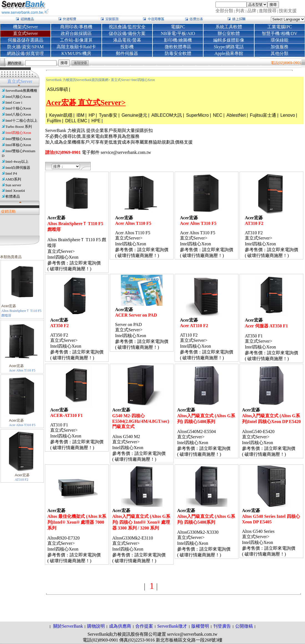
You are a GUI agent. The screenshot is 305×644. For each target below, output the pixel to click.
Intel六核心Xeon (18, 97)
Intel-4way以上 (17, 161)
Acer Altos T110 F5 (22, 370)
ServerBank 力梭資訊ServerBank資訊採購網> (78, 80)
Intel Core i (14, 102)
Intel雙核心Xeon (18, 139)
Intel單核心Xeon (18, 145)
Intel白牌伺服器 (18, 168)
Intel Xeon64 (15, 191)
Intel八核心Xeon (18, 114)
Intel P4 (11, 173)
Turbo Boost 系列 (19, 127)
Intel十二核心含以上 (21, 120)
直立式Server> (121, 80)
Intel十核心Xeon (18, 108)
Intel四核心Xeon (18, 133)
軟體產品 (13, 196)
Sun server (13, 185)
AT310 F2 (21, 480)
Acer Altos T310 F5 (22, 425)
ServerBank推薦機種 (21, 91)
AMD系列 (13, 179)
